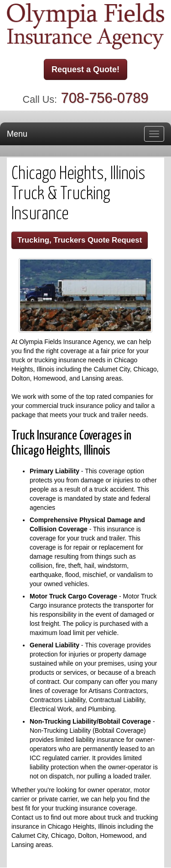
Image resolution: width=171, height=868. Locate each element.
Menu (17, 134)
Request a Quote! (85, 69)
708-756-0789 (105, 98)
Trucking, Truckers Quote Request (80, 240)
